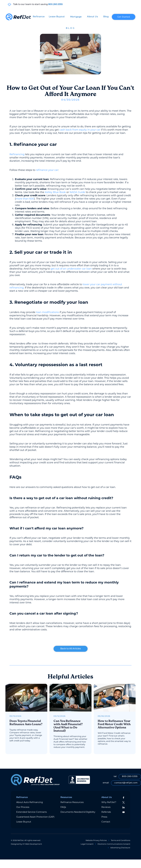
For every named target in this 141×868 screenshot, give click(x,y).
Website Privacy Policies (96, 840)
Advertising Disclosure (120, 848)
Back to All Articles (71, 649)
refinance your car (47, 170)
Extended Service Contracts (32, 812)
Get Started (124, 17)
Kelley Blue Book (55, 192)
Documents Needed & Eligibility (78, 812)
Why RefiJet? (109, 802)
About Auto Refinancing (30, 802)
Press (104, 817)
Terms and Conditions (121, 840)
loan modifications (47, 312)
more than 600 (25, 199)
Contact (106, 822)
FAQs (63, 807)
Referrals (106, 812)
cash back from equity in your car (80, 130)
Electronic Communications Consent (114, 844)
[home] (18, 17)
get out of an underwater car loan (71, 269)
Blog (106, 17)
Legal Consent (87, 844)
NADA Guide (77, 192)
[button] (39, 17)
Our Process (23, 807)
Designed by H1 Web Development (26, 844)
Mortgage (76, 17)
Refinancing (17, 154)
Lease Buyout (57, 17)
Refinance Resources (72, 802)
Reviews (106, 807)
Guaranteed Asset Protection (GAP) (35, 817)
